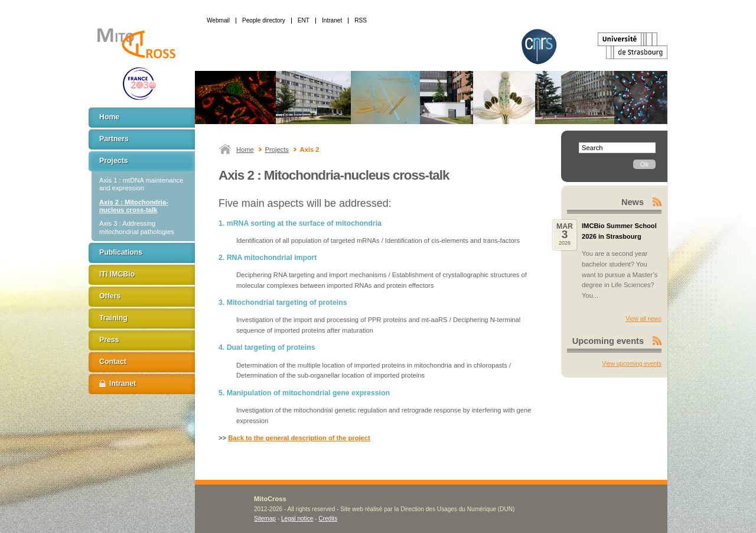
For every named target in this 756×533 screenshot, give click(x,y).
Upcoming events (608, 341)
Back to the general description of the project (299, 438)
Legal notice (297, 519)
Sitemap (265, 519)
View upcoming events (632, 364)
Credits (328, 519)
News (633, 202)
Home (245, 149)
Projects (277, 149)
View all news (643, 319)
